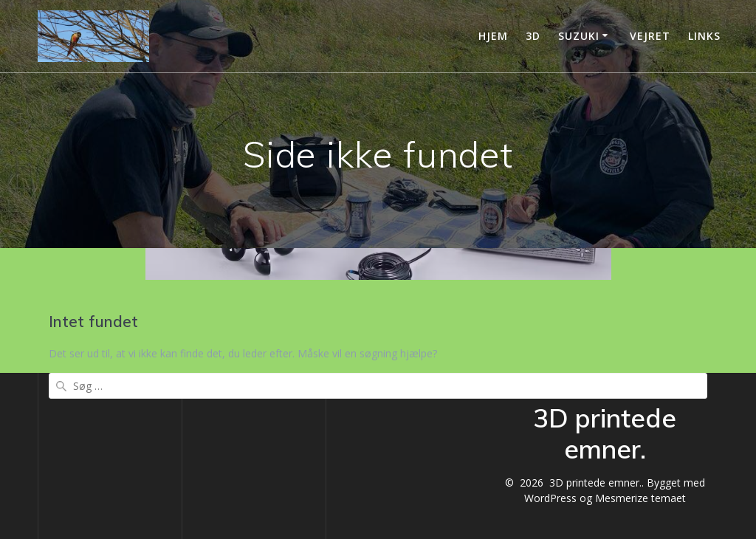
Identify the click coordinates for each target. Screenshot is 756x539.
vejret (650, 36)
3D (533, 36)
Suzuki (579, 36)
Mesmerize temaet (640, 498)
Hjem (493, 36)
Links (704, 36)
